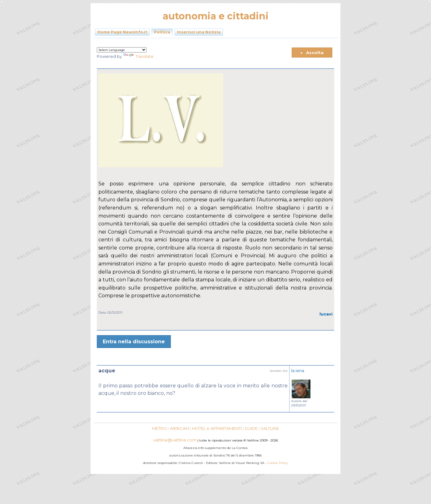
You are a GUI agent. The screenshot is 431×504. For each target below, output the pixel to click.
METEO (159, 428)
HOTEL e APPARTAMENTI (217, 428)
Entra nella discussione (134, 342)
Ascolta (312, 53)
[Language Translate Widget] (122, 50)
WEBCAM (179, 428)
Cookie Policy (278, 463)
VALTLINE (270, 428)
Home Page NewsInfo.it (122, 32)
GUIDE (251, 428)
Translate (139, 56)
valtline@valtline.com (175, 440)
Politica (162, 32)
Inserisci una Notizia (199, 32)
